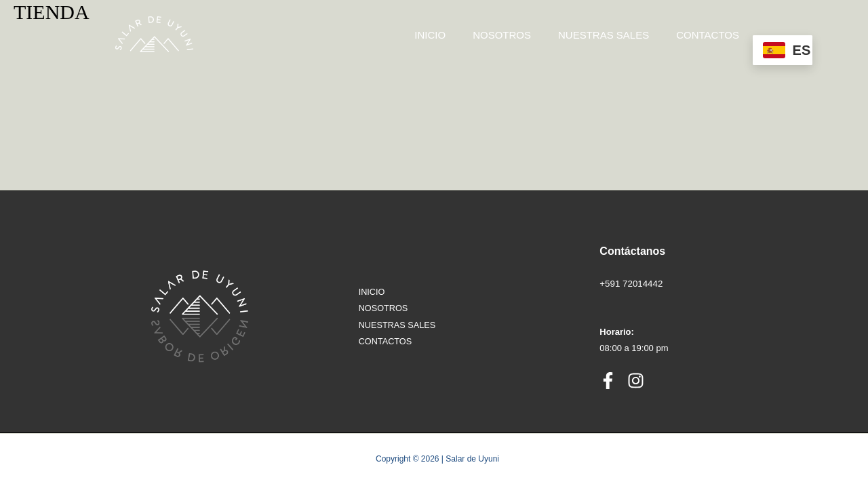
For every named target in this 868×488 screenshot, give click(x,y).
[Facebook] (608, 381)
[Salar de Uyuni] (154, 34)
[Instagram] (636, 381)
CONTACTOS (708, 35)
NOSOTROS (502, 35)
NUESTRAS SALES (604, 35)
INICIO (430, 35)
